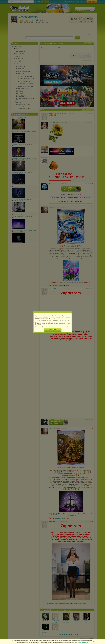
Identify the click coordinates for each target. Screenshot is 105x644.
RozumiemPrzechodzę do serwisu (53, 330)
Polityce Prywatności (83, 642)
